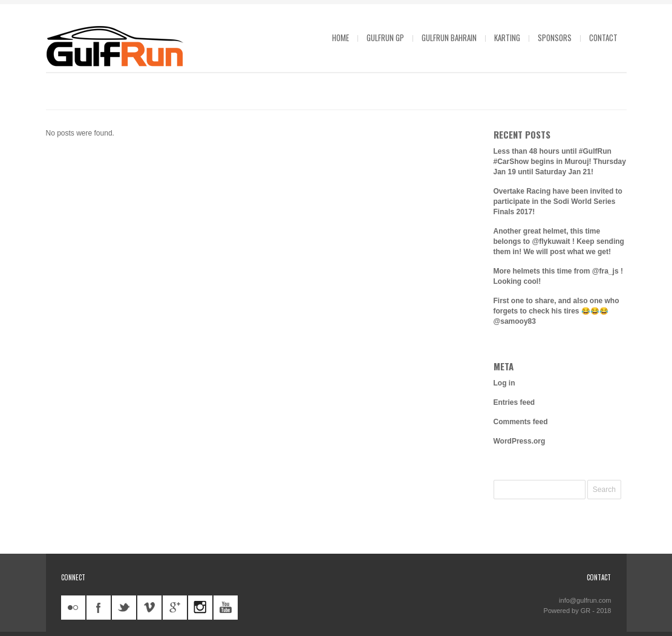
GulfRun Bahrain (449, 38)
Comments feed (521, 422)
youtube (226, 608)
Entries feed (514, 402)
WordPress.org (520, 441)
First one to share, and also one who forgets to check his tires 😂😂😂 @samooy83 (556, 311)
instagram (200, 608)
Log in (504, 383)
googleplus (175, 608)
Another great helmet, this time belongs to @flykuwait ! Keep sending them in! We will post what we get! (559, 241)
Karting (507, 38)
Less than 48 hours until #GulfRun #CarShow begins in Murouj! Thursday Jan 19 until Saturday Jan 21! (560, 162)
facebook (99, 608)
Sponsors (555, 38)
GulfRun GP (385, 38)
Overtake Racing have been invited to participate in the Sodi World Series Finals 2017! (558, 202)
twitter (124, 608)
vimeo (149, 608)
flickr (73, 608)
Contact (603, 38)
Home (341, 38)
